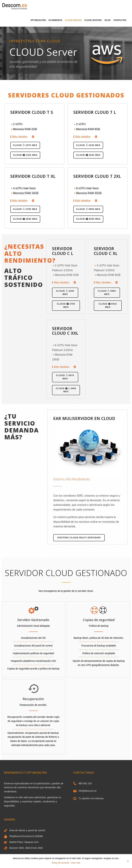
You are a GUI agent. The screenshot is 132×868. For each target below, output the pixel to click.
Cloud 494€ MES (25, 219)
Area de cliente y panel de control (27, 830)
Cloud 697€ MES (65, 377)
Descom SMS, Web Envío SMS (26, 848)
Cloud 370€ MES (66, 305)
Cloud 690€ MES (88, 209)
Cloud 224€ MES (88, 145)
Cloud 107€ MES (25, 145)
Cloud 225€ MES (65, 293)
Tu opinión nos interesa (91, 798)
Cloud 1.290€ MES (66, 390)
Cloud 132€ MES (25, 155)
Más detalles (22, 137)
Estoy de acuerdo (60, 863)
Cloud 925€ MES (88, 219)
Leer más (75, 863)
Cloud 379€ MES (25, 209)
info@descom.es (87, 791)
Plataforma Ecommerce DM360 (26, 836)
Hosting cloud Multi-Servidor (79, 538)
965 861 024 (85, 783)
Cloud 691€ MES (108, 305)
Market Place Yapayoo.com (24, 842)
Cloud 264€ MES (88, 155)
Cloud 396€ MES (107, 293)
